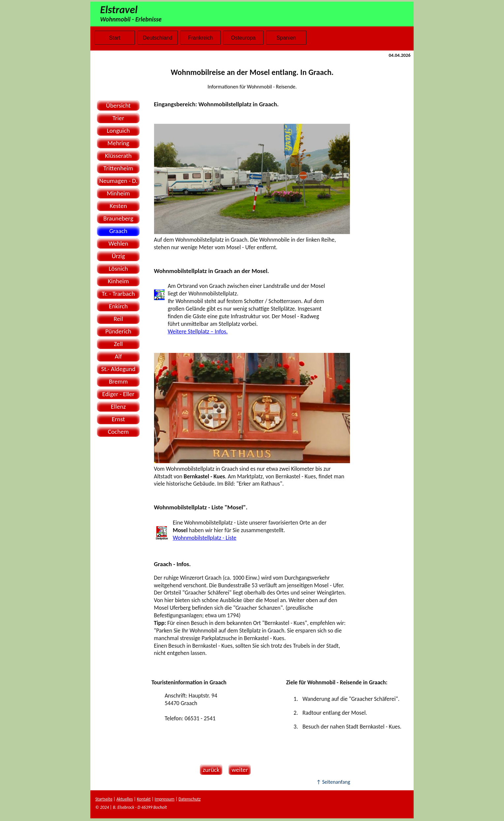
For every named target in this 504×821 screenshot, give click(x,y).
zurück (210, 770)
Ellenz (118, 407)
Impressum (165, 799)
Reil (118, 319)
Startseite (104, 799)
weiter (238, 770)
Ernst (118, 419)
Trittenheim (118, 168)
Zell (118, 344)
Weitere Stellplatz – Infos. (198, 331)
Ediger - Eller (118, 394)
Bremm (118, 381)
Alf (118, 356)
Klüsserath (118, 156)
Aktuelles (125, 799)
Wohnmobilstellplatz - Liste (205, 538)
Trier (118, 118)
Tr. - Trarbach (118, 294)
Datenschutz (189, 799)
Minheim (118, 193)
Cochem (118, 432)
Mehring (118, 143)
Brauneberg (118, 218)
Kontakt (144, 799)
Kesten (118, 206)
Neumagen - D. (118, 181)
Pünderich (118, 331)
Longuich (118, 131)
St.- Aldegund (118, 369)
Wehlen (118, 243)
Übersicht (118, 105)
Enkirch (118, 306)
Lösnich (118, 269)
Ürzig (118, 256)
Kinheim (118, 281)
